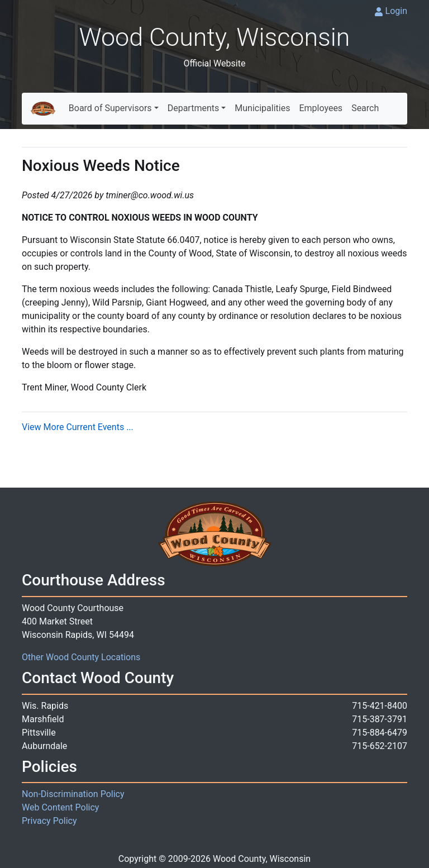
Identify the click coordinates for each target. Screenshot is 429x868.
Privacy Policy (49, 821)
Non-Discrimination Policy (73, 794)
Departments (194, 108)
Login (396, 11)
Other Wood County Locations (81, 657)
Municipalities (262, 108)
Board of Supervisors (110, 108)
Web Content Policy (60, 807)
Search (365, 108)
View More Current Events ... (78, 427)
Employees (321, 108)
